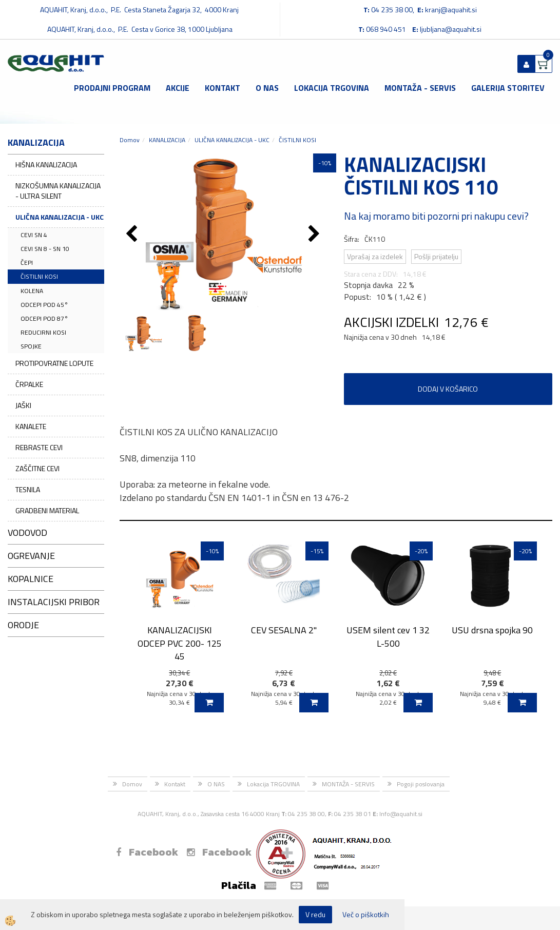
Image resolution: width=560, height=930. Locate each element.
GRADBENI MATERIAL (47, 510)
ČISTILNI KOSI (39, 276)
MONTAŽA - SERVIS (420, 88)
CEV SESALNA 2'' (284, 630)
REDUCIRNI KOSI (43, 332)
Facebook (147, 852)
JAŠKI (23, 405)
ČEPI (27, 263)
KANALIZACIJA (167, 140)
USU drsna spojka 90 (492, 630)
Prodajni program (112, 88)
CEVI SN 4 (34, 235)
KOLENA (32, 291)
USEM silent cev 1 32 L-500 (388, 636)
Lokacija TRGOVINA (332, 88)
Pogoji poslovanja (421, 784)
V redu (315, 914)
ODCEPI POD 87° (44, 318)
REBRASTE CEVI (39, 447)
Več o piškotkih (366, 915)
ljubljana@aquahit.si (451, 29)
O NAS (267, 88)
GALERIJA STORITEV (508, 88)
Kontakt (223, 88)
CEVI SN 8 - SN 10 (45, 249)
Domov (130, 140)
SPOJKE (31, 346)
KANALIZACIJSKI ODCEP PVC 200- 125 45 (180, 643)
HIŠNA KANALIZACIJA (46, 164)
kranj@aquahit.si (451, 9)
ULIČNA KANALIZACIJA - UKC (60, 217)
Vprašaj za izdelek (375, 256)
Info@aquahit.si (401, 814)
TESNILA (28, 489)
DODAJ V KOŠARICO (448, 389)
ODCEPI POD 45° (44, 305)
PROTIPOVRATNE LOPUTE (54, 363)
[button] (315, 235)
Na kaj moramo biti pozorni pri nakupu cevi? (436, 216)
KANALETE (31, 426)
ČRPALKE (29, 384)
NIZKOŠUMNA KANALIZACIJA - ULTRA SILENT (58, 191)
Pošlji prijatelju (436, 256)
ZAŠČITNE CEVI (37, 468)
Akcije (178, 88)
